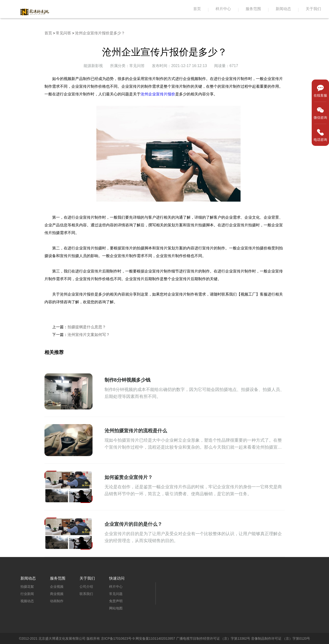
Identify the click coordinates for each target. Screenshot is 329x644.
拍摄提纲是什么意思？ (87, 327)
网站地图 (116, 608)
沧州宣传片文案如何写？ (89, 335)
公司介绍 (86, 587)
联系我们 (86, 594)
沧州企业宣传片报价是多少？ (100, 33)
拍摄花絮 (27, 587)
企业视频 (57, 587)
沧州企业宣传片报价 (158, 94)
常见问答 (63, 33)
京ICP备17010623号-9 (118, 638)
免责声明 (116, 601)
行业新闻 (27, 594)
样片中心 (223, 9)
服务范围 (253, 9)
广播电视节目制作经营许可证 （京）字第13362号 (213, 638)
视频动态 (27, 601)
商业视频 (57, 594)
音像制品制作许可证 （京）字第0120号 (281, 638)
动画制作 (57, 601)
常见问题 (116, 594)
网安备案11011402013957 (155, 638)
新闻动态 (283, 9)
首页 (197, 9)
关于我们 (313, 9)
